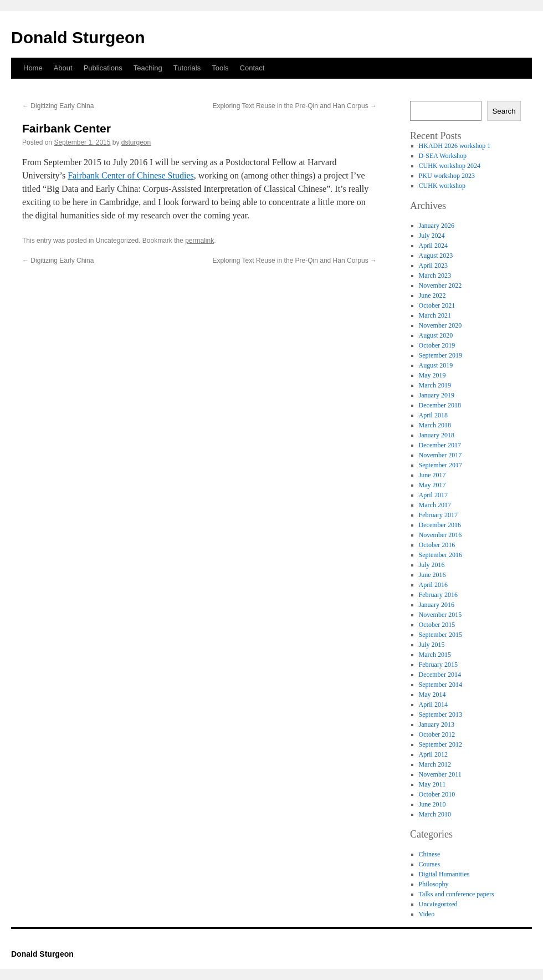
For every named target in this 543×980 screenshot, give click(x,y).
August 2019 (436, 365)
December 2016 (440, 525)
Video (427, 914)
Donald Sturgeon (78, 37)
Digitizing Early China (58, 106)
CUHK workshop (442, 186)
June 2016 (432, 575)
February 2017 (438, 515)
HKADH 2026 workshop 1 (455, 146)
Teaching (148, 68)
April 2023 (433, 266)
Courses (430, 864)
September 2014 (440, 685)
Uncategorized (438, 904)
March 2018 (435, 425)
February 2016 (438, 595)
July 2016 (432, 565)
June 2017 (432, 475)
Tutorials (187, 68)
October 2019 (437, 345)
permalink (199, 241)
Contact (252, 68)
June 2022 (432, 295)
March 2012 (435, 764)
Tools (220, 68)
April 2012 (433, 754)
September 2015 (440, 635)
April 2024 (433, 246)
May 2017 (432, 485)
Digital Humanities (444, 874)
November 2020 (440, 325)
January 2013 (437, 724)
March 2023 (435, 275)
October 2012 (437, 734)
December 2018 (440, 405)
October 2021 (437, 305)
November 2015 (440, 615)
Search (504, 111)
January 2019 (437, 395)
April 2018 (433, 415)
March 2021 (435, 315)
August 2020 (436, 335)
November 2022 (440, 285)
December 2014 (440, 675)
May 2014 (432, 695)
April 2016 (433, 585)
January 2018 (437, 435)
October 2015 (437, 625)
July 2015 (432, 645)
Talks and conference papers (457, 894)
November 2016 (440, 535)
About (63, 68)
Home (33, 68)
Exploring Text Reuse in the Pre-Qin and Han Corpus (294, 106)
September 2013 (440, 714)
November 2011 (440, 774)
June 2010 (432, 804)
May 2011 (432, 784)
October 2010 (437, 794)
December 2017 (440, 445)
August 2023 (436, 256)
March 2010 (435, 814)
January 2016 (437, 605)
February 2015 (438, 665)
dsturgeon (136, 142)
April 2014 (433, 705)
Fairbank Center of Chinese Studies (131, 175)
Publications (103, 68)
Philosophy (434, 884)
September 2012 (440, 744)
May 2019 (432, 375)
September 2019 (440, 355)
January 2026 (437, 226)
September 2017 (440, 465)
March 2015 (435, 655)
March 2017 (435, 505)
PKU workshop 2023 (447, 176)
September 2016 (440, 555)
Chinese (430, 854)
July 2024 (432, 236)
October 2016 (437, 545)
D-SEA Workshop (443, 156)
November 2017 (440, 455)
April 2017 (433, 495)
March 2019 (435, 385)
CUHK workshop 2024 (450, 166)
